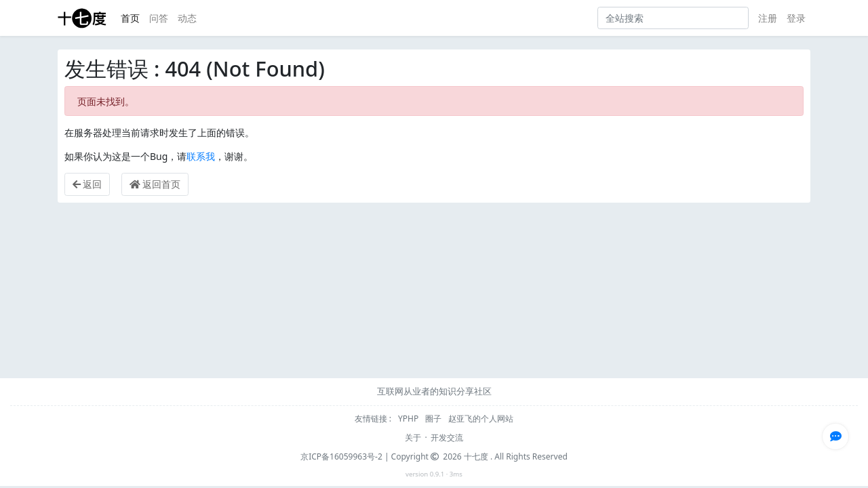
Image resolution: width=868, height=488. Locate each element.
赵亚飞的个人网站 (481, 419)
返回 (87, 184)
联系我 (201, 156)
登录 (796, 18)
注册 (768, 18)
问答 (159, 18)
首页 (130, 18)
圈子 (434, 419)
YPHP (409, 419)
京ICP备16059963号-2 (341, 456)
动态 (187, 18)
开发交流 (447, 438)
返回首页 (155, 184)
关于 (413, 438)
